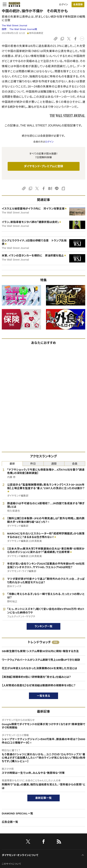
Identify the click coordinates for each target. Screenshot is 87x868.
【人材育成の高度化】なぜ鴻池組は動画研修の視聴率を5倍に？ (39, 685)
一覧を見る (44, 696)
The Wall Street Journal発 (23, 29)
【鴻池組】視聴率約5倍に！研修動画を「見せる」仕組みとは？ (36, 677)
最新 (12, 464)
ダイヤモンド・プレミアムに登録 (43, 166)
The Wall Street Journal (14, 25)
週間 (54, 464)
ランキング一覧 (44, 626)
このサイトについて (11, 864)
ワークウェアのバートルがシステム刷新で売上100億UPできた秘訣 (41, 660)
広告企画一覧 (10, 822)
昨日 (33, 464)
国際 (4, 29)
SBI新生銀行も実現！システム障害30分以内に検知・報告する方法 (40, 651)
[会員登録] (78, 4)
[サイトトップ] (13, 4)
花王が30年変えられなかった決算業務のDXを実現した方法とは (39, 668)
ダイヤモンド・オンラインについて (20, 855)
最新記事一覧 (43, 798)
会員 (75, 464)
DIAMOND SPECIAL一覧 (17, 813)
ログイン (64, 4)
